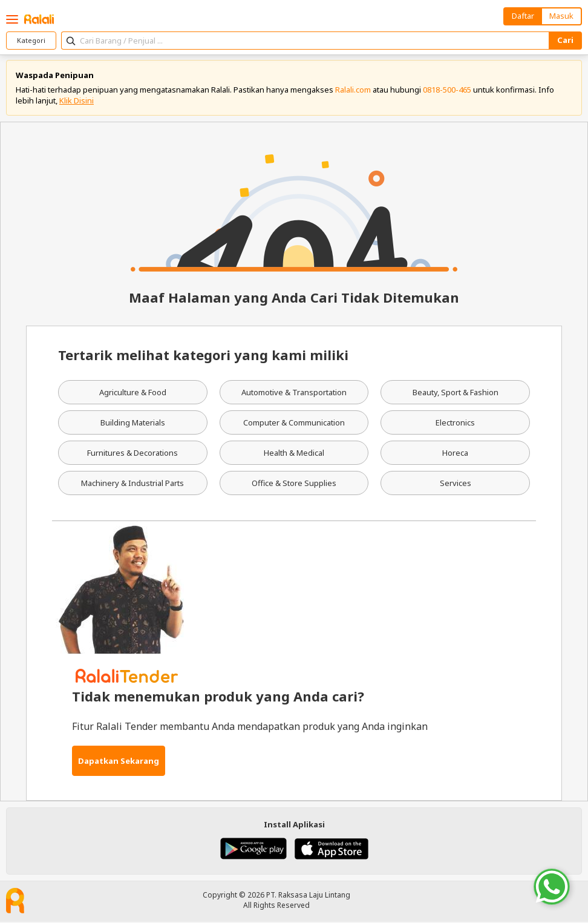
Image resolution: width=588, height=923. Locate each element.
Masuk (561, 16)
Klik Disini (77, 101)
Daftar (523, 16)
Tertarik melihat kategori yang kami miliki (203, 356)
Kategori (31, 40)
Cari (565, 40)
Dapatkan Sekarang (119, 761)
